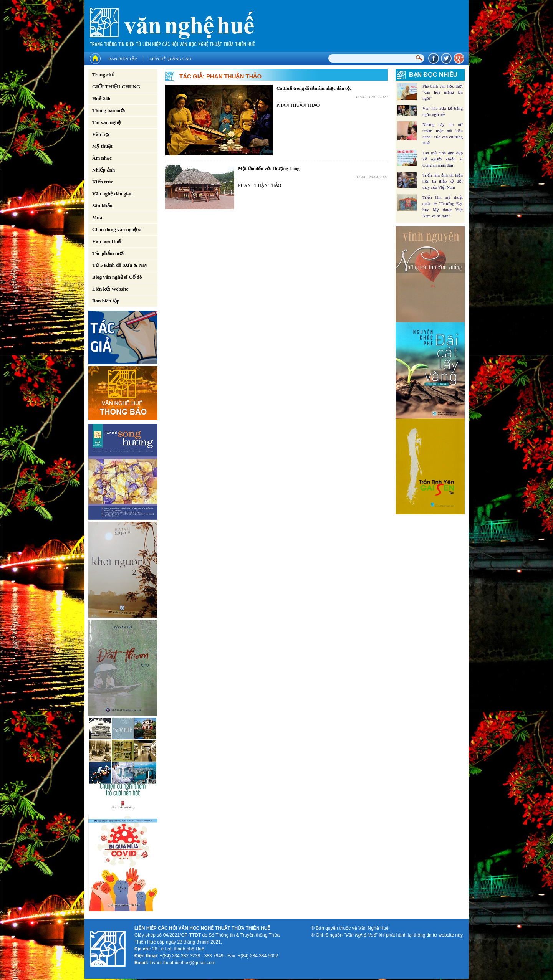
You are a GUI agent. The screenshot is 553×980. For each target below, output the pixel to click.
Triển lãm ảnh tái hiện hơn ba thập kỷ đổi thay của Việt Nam (443, 181)
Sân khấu (102, 206)
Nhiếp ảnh (103, 170)
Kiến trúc (103, 182)
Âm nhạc (102, 158)
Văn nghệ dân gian (113, 194)
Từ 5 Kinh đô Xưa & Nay (120, 265)
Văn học (101, 134)
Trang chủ (103, 75)
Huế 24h (101, 98)
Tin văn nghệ (106, 122)
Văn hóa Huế (106, 241)
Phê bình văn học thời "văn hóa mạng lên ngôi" (443, 92)
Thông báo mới (108, 110)
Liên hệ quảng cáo (170, 59)
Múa (97, 217)
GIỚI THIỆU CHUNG (116, 87)
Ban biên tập (123, 59)
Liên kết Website (110, 289)
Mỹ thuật (102, 146)
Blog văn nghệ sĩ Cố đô (117, 277)
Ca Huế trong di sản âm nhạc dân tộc (314, 88)
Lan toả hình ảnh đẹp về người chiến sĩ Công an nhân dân (443, 159)
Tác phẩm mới (108, 253)
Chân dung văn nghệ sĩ (117, 229)
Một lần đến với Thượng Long (269, 169)
